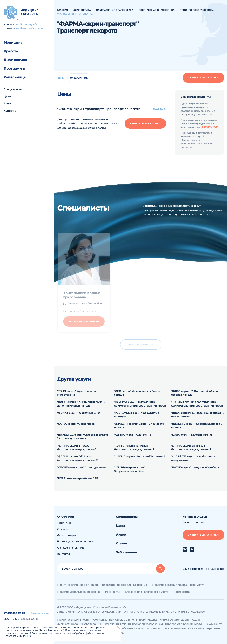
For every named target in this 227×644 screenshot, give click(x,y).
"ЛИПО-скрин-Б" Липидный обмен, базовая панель (195, 393)
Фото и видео (66, 535)
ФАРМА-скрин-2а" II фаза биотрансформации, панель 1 (191, 447)
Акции (8, 104)
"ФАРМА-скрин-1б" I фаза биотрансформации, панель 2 (134, 447)
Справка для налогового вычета (147, 592)
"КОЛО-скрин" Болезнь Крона (191, 435)
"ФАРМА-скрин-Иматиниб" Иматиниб (140, 457)
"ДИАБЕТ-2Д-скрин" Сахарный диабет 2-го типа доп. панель (83, 437)
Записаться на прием (203, 78)
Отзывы (62, 529)
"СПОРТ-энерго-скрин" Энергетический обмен (130, 469)
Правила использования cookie (78, 592)
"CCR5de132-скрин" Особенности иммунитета (193, 458)
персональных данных (18, 636)
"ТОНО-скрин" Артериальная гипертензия (77, 393)
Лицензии (64, 523)
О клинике (66, 517)
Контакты (10, 111)
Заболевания (126, 552)
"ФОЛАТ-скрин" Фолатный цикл (79, 413)
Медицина (13, 43)
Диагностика (15, 60)
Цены (7, 96)
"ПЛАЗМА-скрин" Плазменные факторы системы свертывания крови (140, 404)
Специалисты (13, 89)
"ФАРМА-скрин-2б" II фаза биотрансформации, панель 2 (77, 458)
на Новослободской (29, 28)
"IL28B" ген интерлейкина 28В (78, 478)
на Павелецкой (26, 25)
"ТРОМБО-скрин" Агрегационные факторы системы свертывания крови (197, 404)
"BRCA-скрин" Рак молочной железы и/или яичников (198, 415)
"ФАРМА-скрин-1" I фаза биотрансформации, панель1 (77, 447)
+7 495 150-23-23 (14, 613)
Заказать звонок (40, 613)
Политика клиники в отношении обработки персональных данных (102, 585)
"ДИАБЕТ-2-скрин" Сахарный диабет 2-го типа (197, 426)
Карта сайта (182, 592)
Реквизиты (112, 592)
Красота (11, 51)
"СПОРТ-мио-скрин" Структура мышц (82, 467)
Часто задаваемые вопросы (76, 542)
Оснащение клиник (70, 548)
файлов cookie (94, 633)
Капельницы (15, 77)
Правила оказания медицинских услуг (178, 585)
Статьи (122, 543)
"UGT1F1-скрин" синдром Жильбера (195, 467)
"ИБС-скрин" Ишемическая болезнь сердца (138, 393)
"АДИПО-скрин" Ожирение (133, 435)
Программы (14, 69)
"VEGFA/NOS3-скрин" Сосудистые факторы (137, 415)
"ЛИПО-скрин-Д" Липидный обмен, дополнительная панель (81, 404)
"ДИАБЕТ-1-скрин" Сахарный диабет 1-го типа (139, 426)
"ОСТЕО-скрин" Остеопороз (76, 424)
